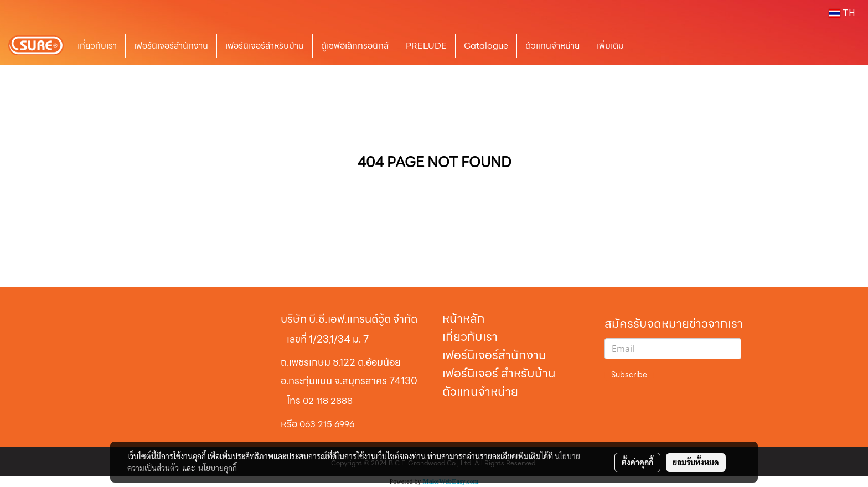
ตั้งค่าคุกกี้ (637, 462)
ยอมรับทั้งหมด (696, 462)
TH (842, 13)
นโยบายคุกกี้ (218, 468)
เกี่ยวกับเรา (97, 46)
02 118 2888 (328, 401)
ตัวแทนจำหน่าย (552, 46)
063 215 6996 (327, 424)
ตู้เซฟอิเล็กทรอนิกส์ (355, 46)
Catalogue (486, 46)
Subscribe (629, 375)
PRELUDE (426, 46)
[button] (649, 46)
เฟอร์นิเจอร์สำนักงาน (171, 46)
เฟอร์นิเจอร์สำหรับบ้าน (265, 46)
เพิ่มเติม (610, 46)
